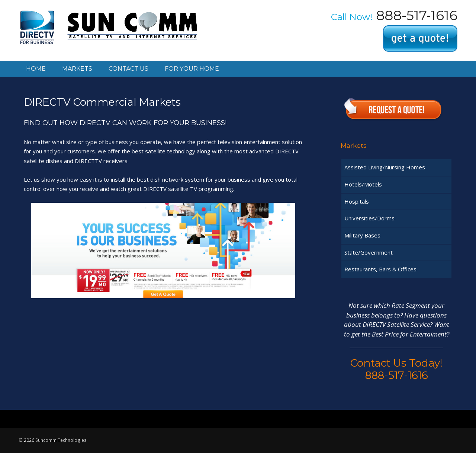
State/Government (369, 252)
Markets (77, 69)
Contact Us (128, 69)
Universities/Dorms (369, 218)
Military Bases (362, 235)
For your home (192, 69)
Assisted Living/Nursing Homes (385, 167)
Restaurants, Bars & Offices (380, 269)
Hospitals (357, 201)
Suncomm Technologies (61, 440)
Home (36, 69)
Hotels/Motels (363, 184)
